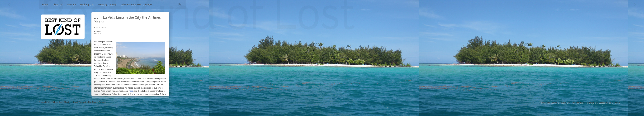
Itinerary (71, 5)
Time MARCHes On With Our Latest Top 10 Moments (596, 103)
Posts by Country (107, 5)
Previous (9, 5)
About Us (58, 5)
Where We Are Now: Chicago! (137, 5)
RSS (180, 5)
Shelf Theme (79, 102)
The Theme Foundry (97, 102)
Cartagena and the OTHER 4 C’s (555, 103)
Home (45, 5)
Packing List (87, 5)
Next (635, 5)
